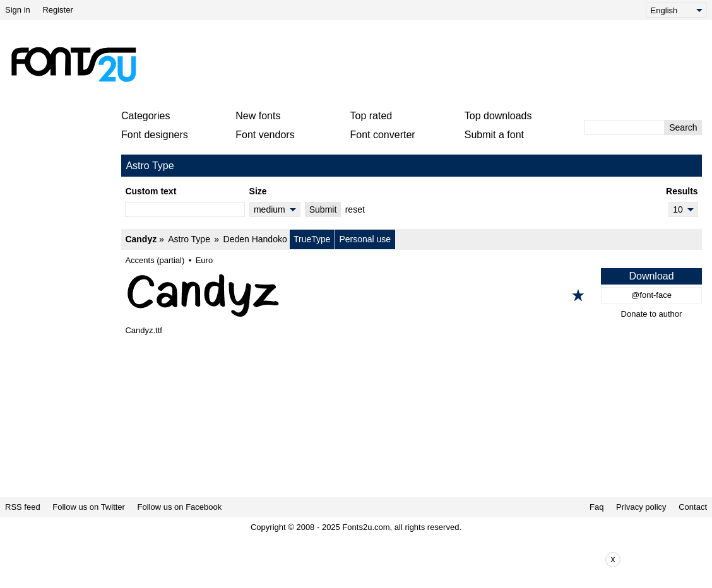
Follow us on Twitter (89, 507)
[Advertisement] (424, 64)
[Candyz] (412, 295)
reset (355, 209)
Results (682, 191)
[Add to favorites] (578, 295)
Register (57, 10)
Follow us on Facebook (180, 507)
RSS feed (23, 507)
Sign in (18, 10)
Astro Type (189, 239)
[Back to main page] (73, 64)
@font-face (651, 295)
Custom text (151, 191)
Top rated (371, 116)
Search (683, 127)
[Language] (676, 10)
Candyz (141, 239)
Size (258, 191)
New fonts (258, 116)
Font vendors (265, 135)
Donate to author (652, 314)
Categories (145, 116)
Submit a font (494, 135)
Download (651, 276)
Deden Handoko (255, 239)
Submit (323, 209)
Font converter (383, 135)
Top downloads (498, 116)
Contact (693, 507)
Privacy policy (641, 507)
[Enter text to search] (624, 127)
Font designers (155, 135)
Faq (596, 507)
